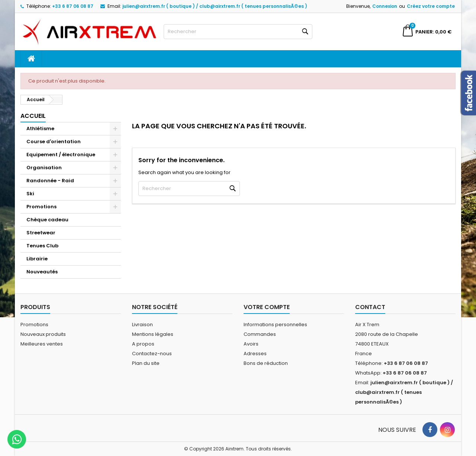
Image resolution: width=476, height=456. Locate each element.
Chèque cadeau (47, 220)
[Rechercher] (238, 32)
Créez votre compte (431, 6)
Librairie (37, 259)
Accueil (33, 116)
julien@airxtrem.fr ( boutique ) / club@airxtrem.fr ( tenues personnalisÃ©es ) (215, 6)
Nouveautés (42, 272)
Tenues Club (42, 246)
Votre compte (267, 307)
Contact (370, 307)
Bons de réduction (266, 363)
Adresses (255, 354)
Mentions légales (153, 334)
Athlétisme (40, 129)
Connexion (385, 6)
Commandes (260, 334)
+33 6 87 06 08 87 (73, 6)
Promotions (41, 207)
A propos (143, 344)
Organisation (44, 168)
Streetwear (41, 233)
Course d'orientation (54, 142)
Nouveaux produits (43, 334)
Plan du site (146, 363)
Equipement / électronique (61, 155)
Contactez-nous (152, 354)
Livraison (142, 325)
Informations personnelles (275, 325)
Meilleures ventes (42, 344)
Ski (30, 194)
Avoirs (251, 344)
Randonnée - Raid (50, 181)
